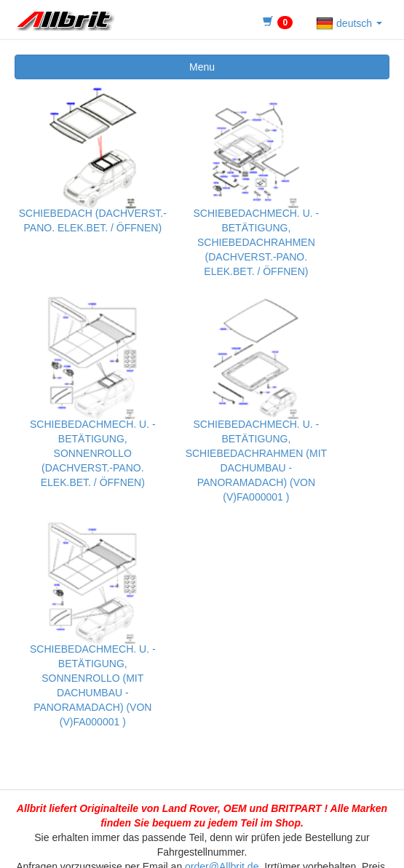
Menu (202, 67)
